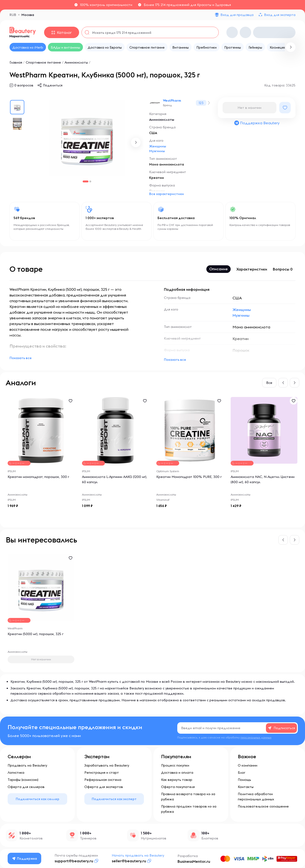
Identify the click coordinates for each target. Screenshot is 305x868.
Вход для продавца (237, 15)
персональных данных (256, 737)
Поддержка (25, 858)
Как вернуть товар (177, 780)
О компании (248, 765)
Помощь (244, 780)
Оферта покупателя (178, 787)
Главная (16, 62)
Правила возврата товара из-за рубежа (188, 797)
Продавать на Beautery (27, 765)
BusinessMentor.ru (194, 861)
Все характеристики (167, 194)
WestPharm (172, 100)
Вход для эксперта (280, 15)
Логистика (16, 773)
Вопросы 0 (283, 269)
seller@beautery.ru (129, 861)
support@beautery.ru (74, 861)
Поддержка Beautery (257, 123)
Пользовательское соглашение (263, 806)
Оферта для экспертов (104, 787)
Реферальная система (103, 780)
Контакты (246, 787)
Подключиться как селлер (38, 799)
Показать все (21, 358)
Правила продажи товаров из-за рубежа (189, 809)
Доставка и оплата (177, 773)
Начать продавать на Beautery (138, 855)
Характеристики (252, 269)
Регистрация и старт (102, 773)
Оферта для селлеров (26, 787)
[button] (136, 142)
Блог (241, 773)
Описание (219, 269)
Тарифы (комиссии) (23, 780)
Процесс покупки (175, 765)
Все (269, 383)
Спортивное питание (43, 62)
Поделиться (53, 85)
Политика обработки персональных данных (256, 797)
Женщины (158, 146)
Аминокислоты (76, 62)
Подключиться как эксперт (114, 799)
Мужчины (157, 151)
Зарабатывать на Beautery (107, 765)
